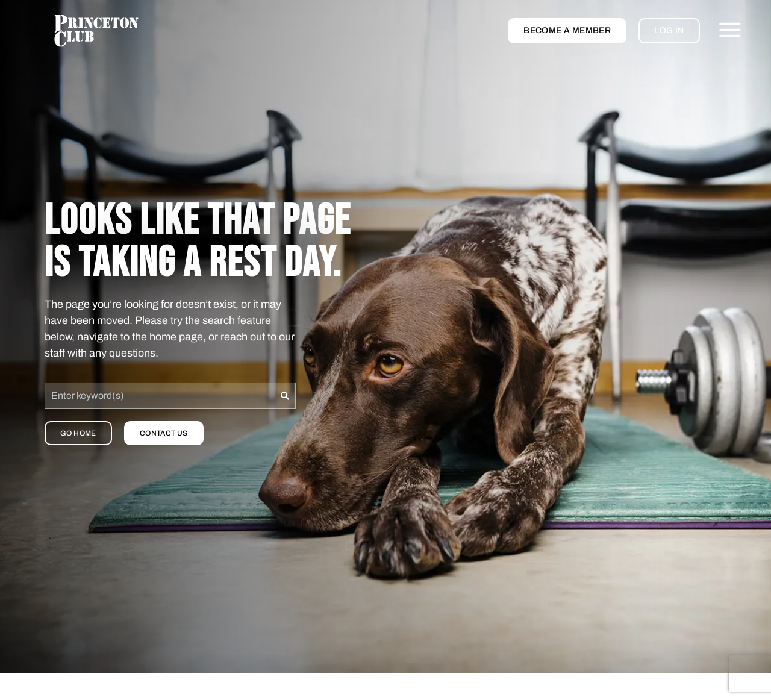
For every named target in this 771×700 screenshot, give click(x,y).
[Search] (285, 396)
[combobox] (160, 396)
